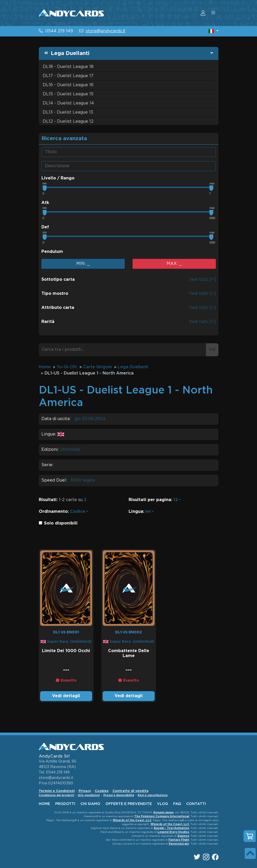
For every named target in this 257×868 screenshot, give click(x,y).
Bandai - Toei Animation (172, 828)
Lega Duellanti (70, 53)
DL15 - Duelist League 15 (68, 94)
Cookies (102, 791)
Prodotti (65, 804)
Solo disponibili (61, 523)
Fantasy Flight (179, 840)
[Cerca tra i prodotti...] (123, 350)
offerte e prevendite (129, 804)
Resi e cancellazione (153, 795)
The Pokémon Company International (162, 817)
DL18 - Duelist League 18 (68, 67)
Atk (45, 203)
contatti (196, 804)
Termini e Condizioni (57, 791)
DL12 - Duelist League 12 (68, 121)
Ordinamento (53, 512)
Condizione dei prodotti (57, 795)
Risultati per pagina (150, 500)
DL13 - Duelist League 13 (68, 112)
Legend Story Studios (173, 832)
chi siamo (90, 804)
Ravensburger (179, 844)
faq (177, 804)
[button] (213, 31)
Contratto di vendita (130, 791)
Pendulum (52, 252)
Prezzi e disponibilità (119, 795)
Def (45, 227)
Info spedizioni (89, 795)
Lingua (136, 512)
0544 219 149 (59, 31)
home (44, 804)
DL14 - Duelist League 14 (68, 103)
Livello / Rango (58, 178)
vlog (162, 804)
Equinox (183, 836)
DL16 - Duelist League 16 (68, 85)
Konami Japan (164, 813)
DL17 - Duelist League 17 (68, 76)
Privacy (85, 791)
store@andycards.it (106, 31)
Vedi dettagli (66, 696)
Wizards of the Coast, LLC (132, 820)
